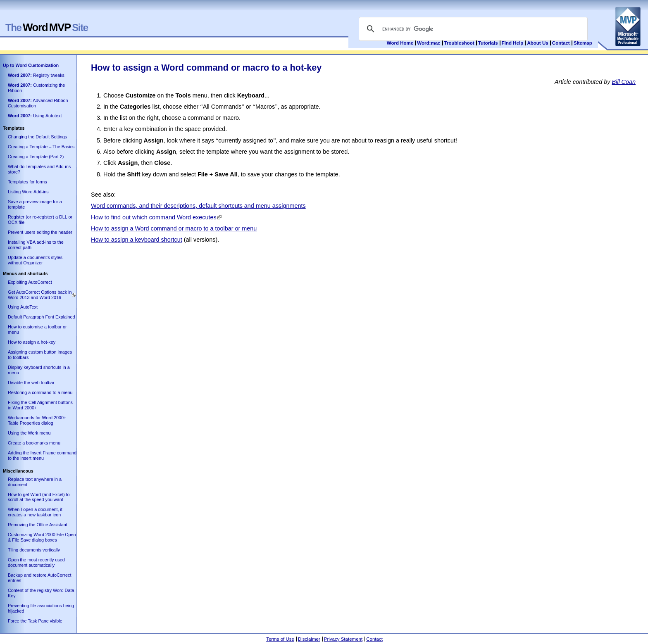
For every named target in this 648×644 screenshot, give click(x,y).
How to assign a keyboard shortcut (137, 240)
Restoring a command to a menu (40, 392)
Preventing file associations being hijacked (41, 608)
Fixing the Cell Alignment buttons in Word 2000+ (40, 405)
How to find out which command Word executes (154, 217)
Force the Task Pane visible (35, 621)
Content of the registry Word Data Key (41, 593)
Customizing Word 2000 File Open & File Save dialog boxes (42, 537)
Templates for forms (27, 182)
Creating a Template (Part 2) (36, 157)
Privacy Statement (343, 639)
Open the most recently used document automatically (36, 562)
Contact (561, 43)
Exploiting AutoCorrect (30, 282)
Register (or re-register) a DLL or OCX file (40, 220)
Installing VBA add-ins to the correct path (36, 245)
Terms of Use (280, 639)
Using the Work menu (29, 433)
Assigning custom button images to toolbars (40, 355)
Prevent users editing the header (40, 232)
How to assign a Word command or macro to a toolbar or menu (174, 228)
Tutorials (488, 43)
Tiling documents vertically (34, 550)
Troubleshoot (459, 43)
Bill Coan (624, 82)
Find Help (512, 43)
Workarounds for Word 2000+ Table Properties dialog (37, 420)
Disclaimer (309, 639)
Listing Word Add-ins (28, 192)
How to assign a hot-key (32, 342)
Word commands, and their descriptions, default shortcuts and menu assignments (198, 206)
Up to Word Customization (31, 65)
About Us (537, 43)
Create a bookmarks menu (34, 443)
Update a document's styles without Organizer (35, 260)
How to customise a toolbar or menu (37, 329)
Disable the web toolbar (31, 383)
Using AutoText (23, 307)
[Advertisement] (241, 266)
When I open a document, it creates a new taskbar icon (35, 512)
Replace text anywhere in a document (35, 482)
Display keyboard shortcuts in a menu (39, 370)
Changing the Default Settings (37, 137)
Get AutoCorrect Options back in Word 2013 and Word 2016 (40, 295)
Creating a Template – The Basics (41, 147)
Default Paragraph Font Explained (41, 317)
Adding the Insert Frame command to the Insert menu (42, 455)
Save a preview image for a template (35, 204)
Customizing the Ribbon (36, 88)
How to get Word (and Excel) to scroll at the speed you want (39, 497)
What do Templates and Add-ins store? (39, 169)
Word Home (400, 43)
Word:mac (429, 43)
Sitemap (583, 43)
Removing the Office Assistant (38, 525)
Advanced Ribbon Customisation (38, 103)
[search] (472, 29)
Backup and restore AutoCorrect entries (39, 578)
